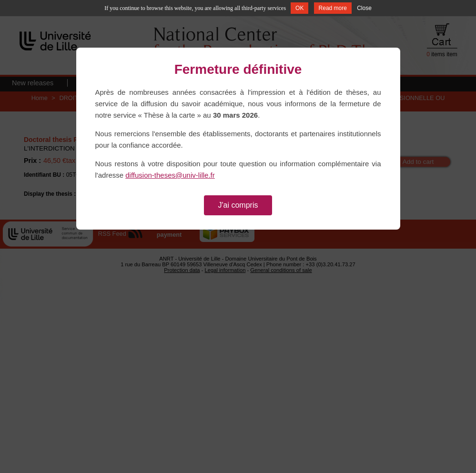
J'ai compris (238, 205)
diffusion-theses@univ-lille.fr (170, 175)
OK (299, 8)
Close (364, 8)
